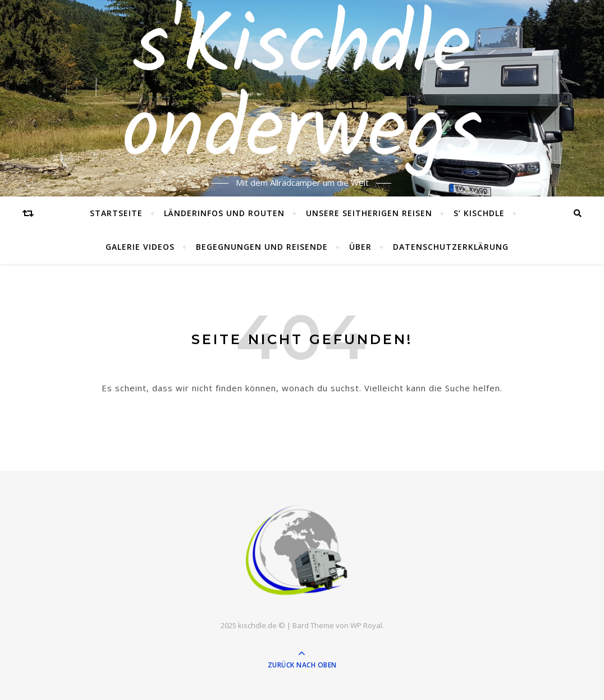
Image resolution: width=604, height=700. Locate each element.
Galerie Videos (140, 247)
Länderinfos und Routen (224, 213)
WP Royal (366, 625)
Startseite (116, 213)
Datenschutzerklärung (451, 247)
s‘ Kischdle (479, 213)
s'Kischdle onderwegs (302, 91)
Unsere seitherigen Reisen (369, 213)
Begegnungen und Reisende (262, 247)
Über (360, 247)
